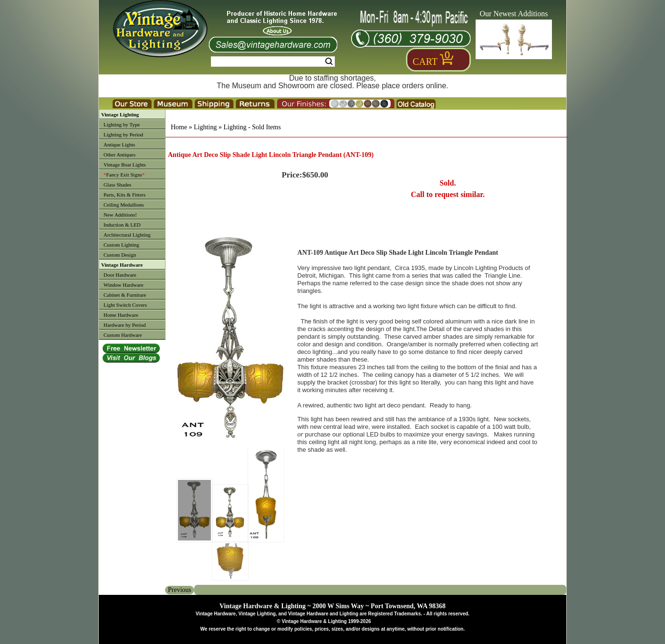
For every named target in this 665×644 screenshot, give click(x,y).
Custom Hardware (123, 335)
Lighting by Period (123, 135)
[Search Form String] (273, 62)
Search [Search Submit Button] (329, 62)
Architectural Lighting (127, 235)
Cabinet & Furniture (125, 295)
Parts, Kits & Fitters (125, 195)
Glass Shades (117, 185)
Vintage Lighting (120, 114)
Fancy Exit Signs (124, 175)
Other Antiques (119, 155)
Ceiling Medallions (124, 205)
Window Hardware (124, 285)
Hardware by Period (125, 325)
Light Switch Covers (125, 305)
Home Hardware (121, 315)
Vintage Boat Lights (125, 165)
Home (179, 127)
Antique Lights (119, 145)
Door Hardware (120, 275)
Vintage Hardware (122, 265)
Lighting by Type (122, 125)
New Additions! (120, 215)
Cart (425, 62)
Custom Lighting (121, 245)
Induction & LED (122, 225)
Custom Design (120, 255)
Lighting (205, 127)
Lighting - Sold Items (252, 127)
